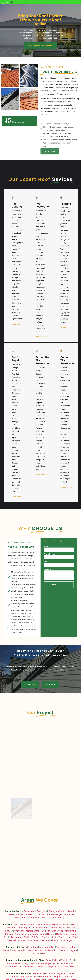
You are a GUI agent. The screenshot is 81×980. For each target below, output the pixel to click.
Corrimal (32, 924)
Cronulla (50, 914)
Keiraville (63, 928)
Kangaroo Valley (47, 947)
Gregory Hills (12, 967)
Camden (63, 967)
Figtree (54, 928)
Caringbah (42, 911)
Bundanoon (62, 947)
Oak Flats (36, 937)
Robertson (33, 947)
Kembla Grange (33, 931)
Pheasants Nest (15, 963)
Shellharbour (65, 937)
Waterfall (46, 918)
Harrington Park (27, 967)
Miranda (71, 911)
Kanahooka (20, 934)
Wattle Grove (24, 977)
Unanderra (19, 931)
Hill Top (46, 953)
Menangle (46, 963)
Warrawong (57, 931)
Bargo (27, 963)
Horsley (51, 934)
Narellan (40, 967)
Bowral (62, 950)
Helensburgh (59, 918)
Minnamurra (19, 940)
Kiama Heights (67, 940)
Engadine (35, 918)
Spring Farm (51, 967)
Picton (49, 960)
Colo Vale (36, 953)
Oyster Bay (39, 914)
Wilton (56, 960)
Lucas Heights (22, 918)
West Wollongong (41, 928)
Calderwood (62, 934)
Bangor (59, 914)
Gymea (9, 914)
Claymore (51, 973)
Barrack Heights (50, 937)
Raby (42, 973)
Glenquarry (17, 950)
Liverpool (57, 977)
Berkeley (46, 931)
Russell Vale (55, 924)
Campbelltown (66, 963)
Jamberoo (46, 940)
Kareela (28, 914)
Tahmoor (35, 963)
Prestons (12, 977)
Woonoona (43, 924)
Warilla (27, 937)
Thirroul (17, 924)
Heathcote (69, 914)
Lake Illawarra (16, 937)
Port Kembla (70, 931)
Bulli (24, 924)
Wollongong (25, 928)
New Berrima (41, 950)
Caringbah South (57, 911)
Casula (35, 977)
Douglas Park (67, 960)
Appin (55, 963)
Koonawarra (33, 934)
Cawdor (72, 967)
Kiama (55, 940)
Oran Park (68, 977)
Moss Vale (28, 950)
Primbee (9, 934)
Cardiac (71, 973)
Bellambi (67, 924)
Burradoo (53, 950)
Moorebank (46, 977)
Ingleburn (62, 973)
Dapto (43, 934)
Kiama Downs (33, 940)
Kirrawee (19, 914)
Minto (36, 973)
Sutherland (29, 911)
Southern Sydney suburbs (18, 973)
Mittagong (72, 950)
